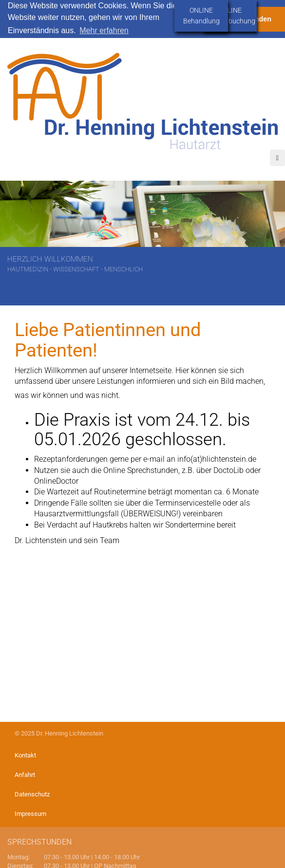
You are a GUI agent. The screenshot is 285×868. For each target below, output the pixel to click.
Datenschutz (32, 794)
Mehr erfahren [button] (104, 30)
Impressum (30, 814)
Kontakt (25, 755)
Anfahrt (25, 775)
